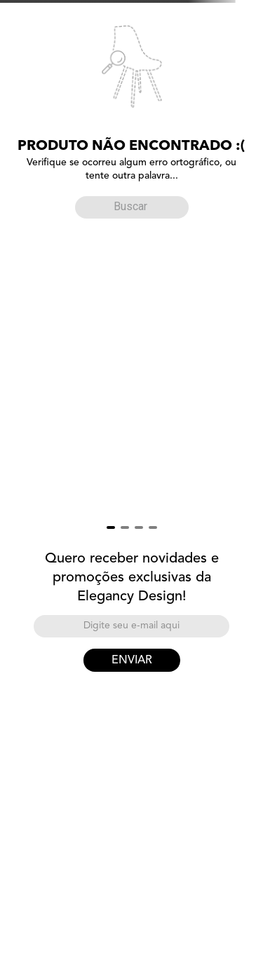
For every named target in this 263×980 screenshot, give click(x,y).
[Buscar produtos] (89, 207)
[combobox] (132, 205)
